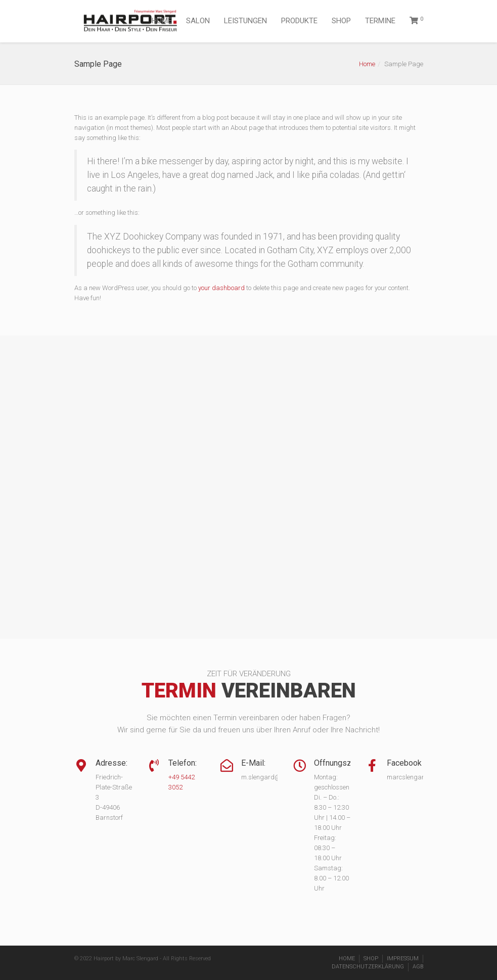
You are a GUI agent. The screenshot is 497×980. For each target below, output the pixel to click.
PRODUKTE (299, 21)
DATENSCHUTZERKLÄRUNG (368, 967)
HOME (162, 21)
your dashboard (221, 288)
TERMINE (380, 21)
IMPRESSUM (403, 959)
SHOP (341, 21)
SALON (198, 21)
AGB (418, 967)
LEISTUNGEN (245, 21)
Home (367, 64)
